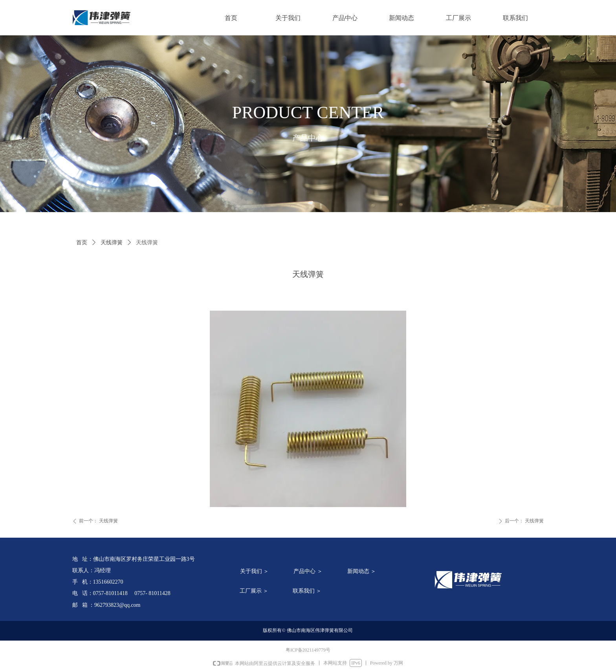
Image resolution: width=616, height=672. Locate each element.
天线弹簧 (112, 243)
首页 (82, 243)
